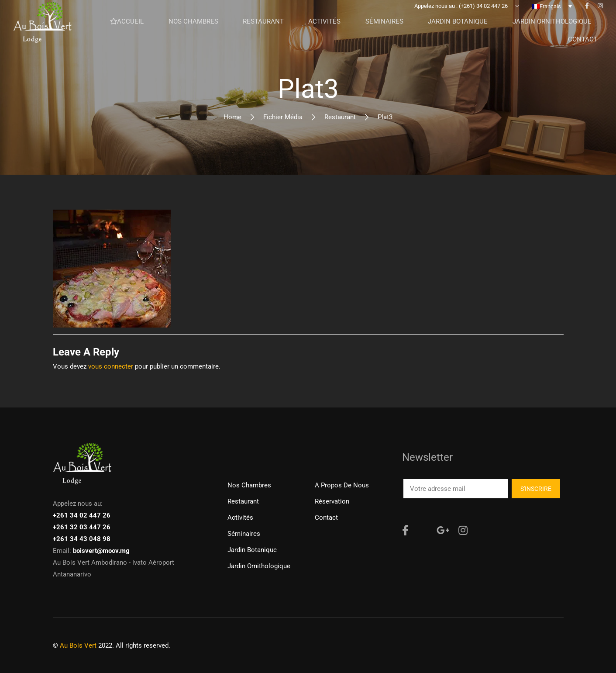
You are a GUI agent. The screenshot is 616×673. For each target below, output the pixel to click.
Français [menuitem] (550, 20)
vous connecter (111, 366)
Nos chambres (249, 485)
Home (232, 117)
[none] (552, 20)
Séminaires (244, 534)
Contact (326, 518)
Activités (240, 518)
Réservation (332, 501)
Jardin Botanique (252, 550)
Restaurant (340, 117)
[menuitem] (552, 20)
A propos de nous (342, 485)
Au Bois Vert (78, 645)
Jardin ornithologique (259, 566)
